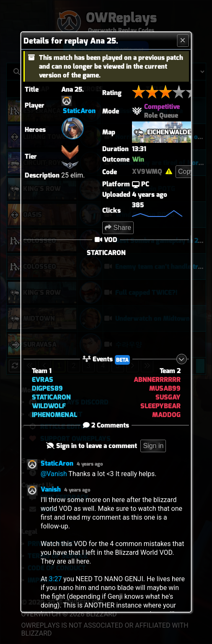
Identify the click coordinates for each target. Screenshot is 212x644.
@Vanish (54, 474)
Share (118, 228)
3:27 (55, 579)
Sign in (153, 446)
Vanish (51, 489)
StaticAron (79, 111)
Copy (186, 171)
